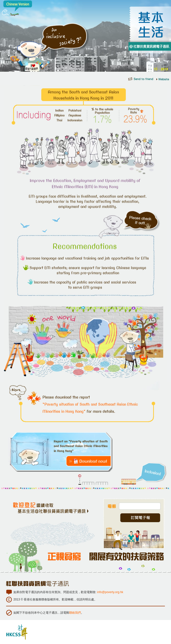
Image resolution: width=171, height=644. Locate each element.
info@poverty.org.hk (110, 592)
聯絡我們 (75, 613)
